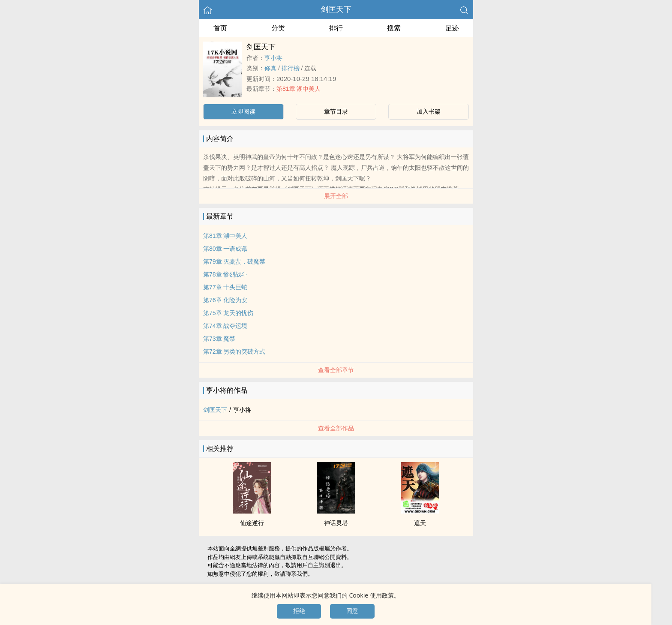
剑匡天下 (336, 9)
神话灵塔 (336, 523)
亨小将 (273, 58)
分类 (278, 28)
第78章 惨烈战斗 (225, 274)
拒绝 (299, 611)
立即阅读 (243, 111)
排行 (336, 28)
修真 (270, 68)
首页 (220, 28)
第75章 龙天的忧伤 (228, 313)
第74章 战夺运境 (225, 326)
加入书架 (429, 111)
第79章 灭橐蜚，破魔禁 (234, 261)
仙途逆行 (252, 523)
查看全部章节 (336, 370)
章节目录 (336, 111)
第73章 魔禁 (219, 339)
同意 (352, 611)
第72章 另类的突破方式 (234, 352)
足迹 (452, 28)
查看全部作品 (336, 428)
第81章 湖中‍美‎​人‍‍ (298, 89)
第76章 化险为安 (225, 300)
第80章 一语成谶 (225, 249)
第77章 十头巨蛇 (225, 287)
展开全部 (336, 196)
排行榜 (291, 68)
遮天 (420, 523)
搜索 (394, 28)
